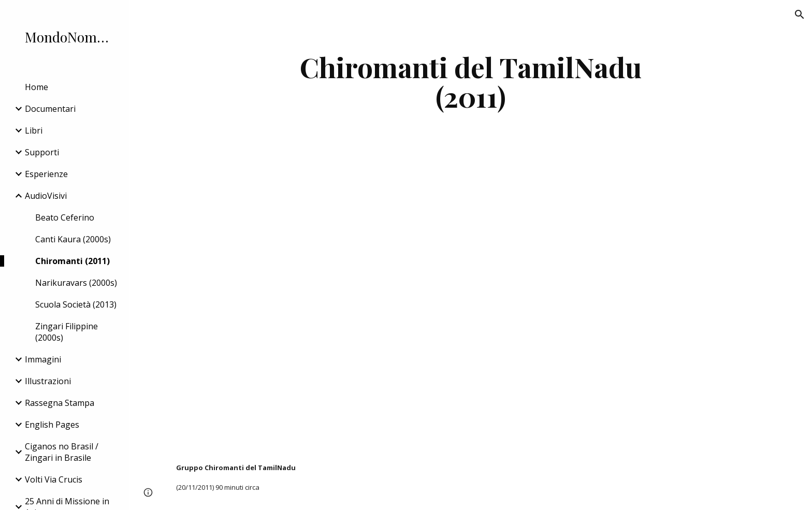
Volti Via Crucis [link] (54, 479)
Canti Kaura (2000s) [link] (73, 239)
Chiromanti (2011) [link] (72, 261)
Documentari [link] (50, 109)
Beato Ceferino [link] (65, 217)
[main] (471, 82)
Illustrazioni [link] (48, 381)
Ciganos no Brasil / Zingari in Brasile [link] (62, 452)
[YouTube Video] (343, 304)
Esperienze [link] (46, 174)
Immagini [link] (43, 359)
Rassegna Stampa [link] (60, 403)
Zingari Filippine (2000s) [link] (67, 332)
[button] (800, 14)
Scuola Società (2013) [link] (76, 304)
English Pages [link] (52, 425)
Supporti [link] (42, 152)
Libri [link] (34, 130)
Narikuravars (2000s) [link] (76, 283)
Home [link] (37, 87)
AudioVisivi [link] (46, 196)
